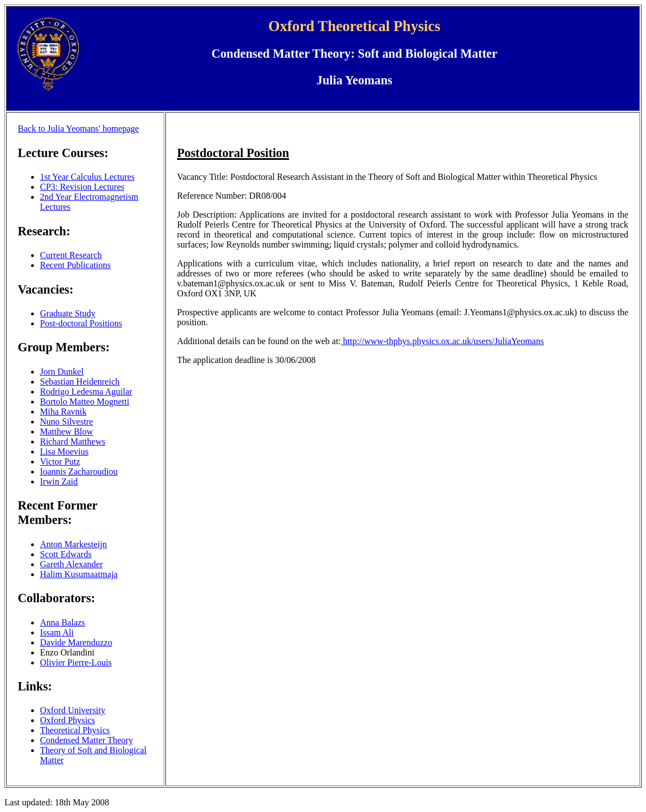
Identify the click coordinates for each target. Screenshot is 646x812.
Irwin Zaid (59, 481)
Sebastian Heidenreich (80, 382)
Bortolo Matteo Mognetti (85, 402)
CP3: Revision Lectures (82, 187)
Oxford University (73, 710)
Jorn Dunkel (62, 372)
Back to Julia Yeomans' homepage (78, 128)
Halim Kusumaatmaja (79, 574)
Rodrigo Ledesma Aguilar (86, 392)
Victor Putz (60, 462)
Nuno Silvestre (67, 422)
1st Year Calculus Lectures (87, 177)
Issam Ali (57, 632)
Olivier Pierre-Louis (76, 662)
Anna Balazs (62, 622)
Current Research (71, 255)
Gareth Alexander (71, 564)
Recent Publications (75, 265)
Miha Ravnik (63, 412)
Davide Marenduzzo (76, 642)
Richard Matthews (73, 442)
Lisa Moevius (64, 452)
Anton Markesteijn (73, 544)
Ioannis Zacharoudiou (79, 471)
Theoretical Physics (75, 730)
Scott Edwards (66, 554)
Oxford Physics (67, 720)
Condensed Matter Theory (87, 740)
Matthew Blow (67, 432)
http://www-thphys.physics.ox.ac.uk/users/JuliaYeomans (442, 341)
